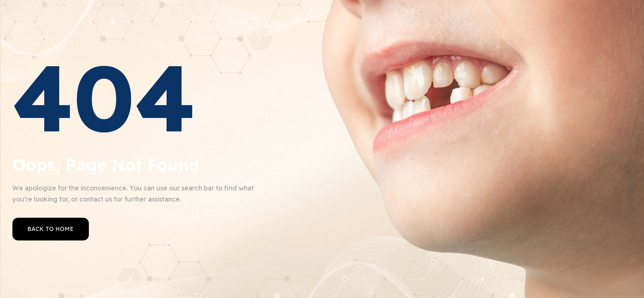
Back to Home (50, 229)
